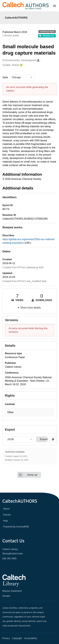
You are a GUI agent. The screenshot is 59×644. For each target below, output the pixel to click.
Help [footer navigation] (5, 521)
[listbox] (22, 77)
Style (5, 77)
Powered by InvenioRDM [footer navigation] (16, 527)
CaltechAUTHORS (16, 18)
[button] (29, 412)
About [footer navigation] (6, 509)
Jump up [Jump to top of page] (27, 475)
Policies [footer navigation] (7, 515)
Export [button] (44, 439)
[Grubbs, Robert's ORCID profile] (21, 65)
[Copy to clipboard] (53, 439)
